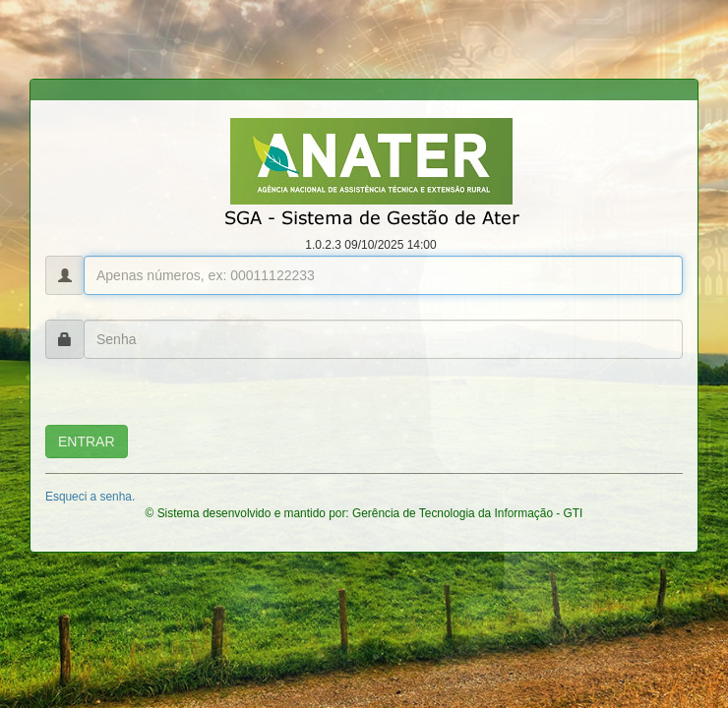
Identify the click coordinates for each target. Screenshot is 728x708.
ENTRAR (87, 442)
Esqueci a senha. (90, 497)
